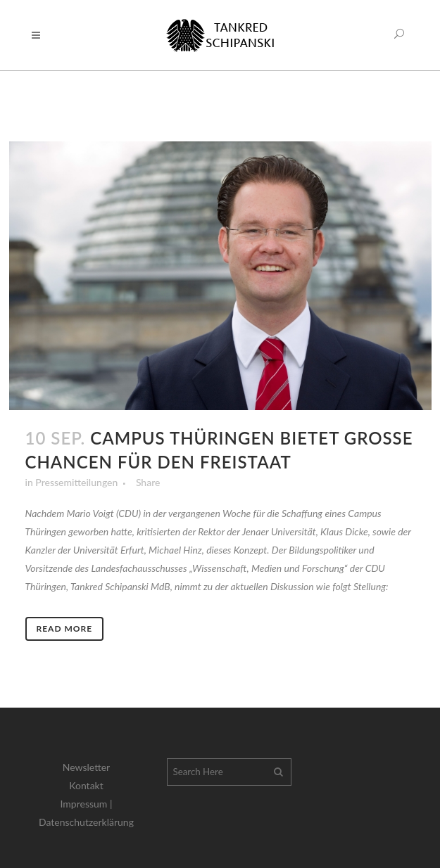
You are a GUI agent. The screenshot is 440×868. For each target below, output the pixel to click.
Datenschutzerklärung (86, 822)
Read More (65, 628)
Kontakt (86, 785)
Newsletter (86, 767)
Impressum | (87, 804)
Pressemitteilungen (76, 482)
